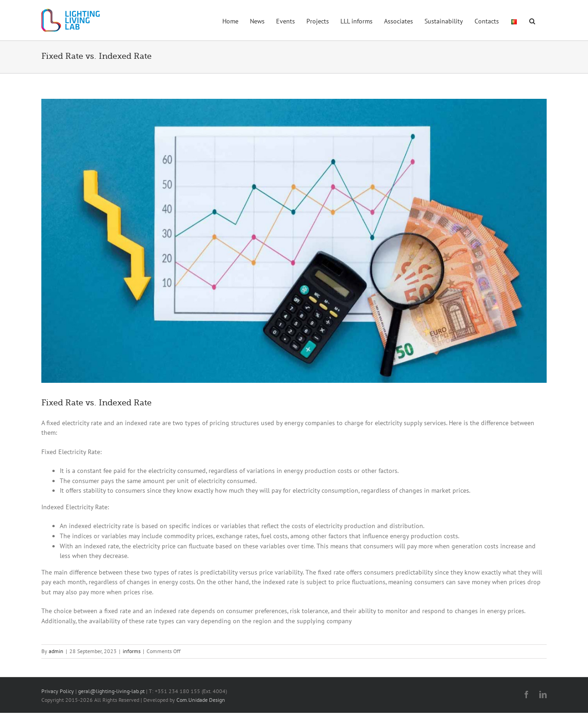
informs (132, 651)
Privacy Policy (58, 691)
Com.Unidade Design (201, 700)
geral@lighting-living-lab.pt (111, 691)
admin (56, 651)
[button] (532, 20)
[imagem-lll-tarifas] (294, 241)
